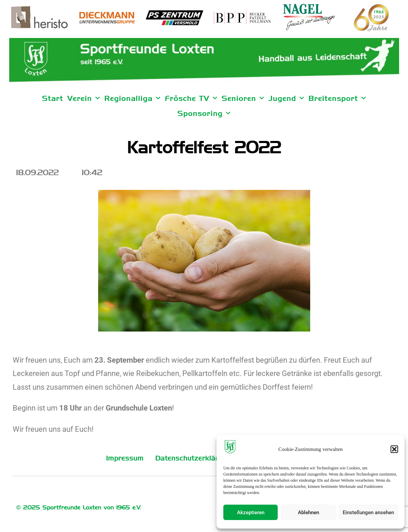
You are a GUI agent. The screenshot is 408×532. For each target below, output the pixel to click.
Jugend (286, 98)
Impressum (125, 458)
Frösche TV (191, 98)
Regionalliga (133, 98)
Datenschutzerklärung (193, 458)
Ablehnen (308, 512)
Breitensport (337, 98)
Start (53, 98)
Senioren (243, 98)
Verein (84, 98)
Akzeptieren (251, 512)
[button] (394, 449)
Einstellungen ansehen (368, 512)
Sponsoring (204, 113)
